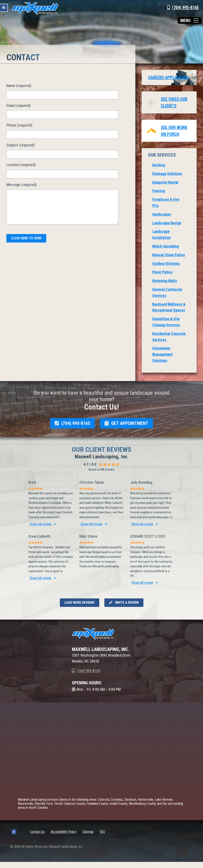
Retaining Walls (165, 281)
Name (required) (19, 86)
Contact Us (37, 832)
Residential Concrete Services (169, 337)
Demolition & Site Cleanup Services (166, 322)
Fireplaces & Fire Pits (166, 203)
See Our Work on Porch (174, 131)
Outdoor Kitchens (166, 264)
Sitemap (88, 832)
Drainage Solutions (167, 174)
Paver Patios (162, 272)
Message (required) (22, 185)
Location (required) (21, 165)
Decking (159, 165)
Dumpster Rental (165, 182)
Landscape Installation (161, 234)
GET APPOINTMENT (126, 423)
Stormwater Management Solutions (162, 354)
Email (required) (19, 105)
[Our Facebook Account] (14, 833)
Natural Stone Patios (169, 255)
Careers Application (168, 77)
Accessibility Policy (64, 832)
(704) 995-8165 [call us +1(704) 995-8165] (185, 7)
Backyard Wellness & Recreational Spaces (169, 307)
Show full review (40, 524)
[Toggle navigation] (190, 21)
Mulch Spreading (166, 246)
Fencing (159, 191)
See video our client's (174, 102)
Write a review (124, 603)
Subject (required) (20, 145)
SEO (102, 832)
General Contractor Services (167, 292)
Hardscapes (162, 214)
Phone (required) (19, 125)
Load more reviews (80, 603)
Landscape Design (167, 223)
